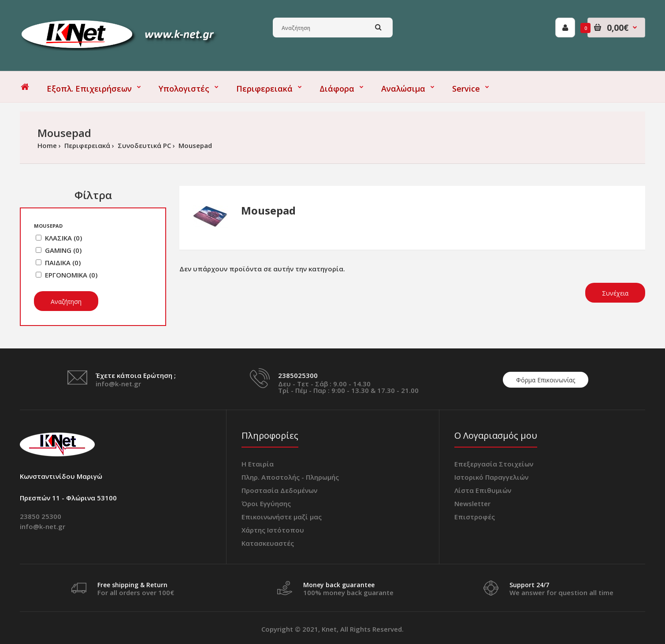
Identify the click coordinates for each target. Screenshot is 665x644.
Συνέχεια (615, 293)
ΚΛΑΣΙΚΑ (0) (63, 238)
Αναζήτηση (66, 302)
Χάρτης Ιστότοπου (273, 530)
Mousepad (194, 145)
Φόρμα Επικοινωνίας (546, 380)
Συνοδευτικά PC (143, 145)
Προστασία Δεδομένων (279, 490)
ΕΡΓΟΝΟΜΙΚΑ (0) (71, 275)
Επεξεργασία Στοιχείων (494, 464)
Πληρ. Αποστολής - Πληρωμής (290, 477)
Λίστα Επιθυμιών (483, 490)
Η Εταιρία (258, 464)
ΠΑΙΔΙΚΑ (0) (63, 263)
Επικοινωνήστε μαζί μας (282, 517)
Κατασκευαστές (268, 543)
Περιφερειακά (86, 145)
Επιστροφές (475, 517)
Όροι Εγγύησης (266, 503)
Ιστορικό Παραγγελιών (491, 477)
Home (47, 145)
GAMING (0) (63, 250)
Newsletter (472, 503)
